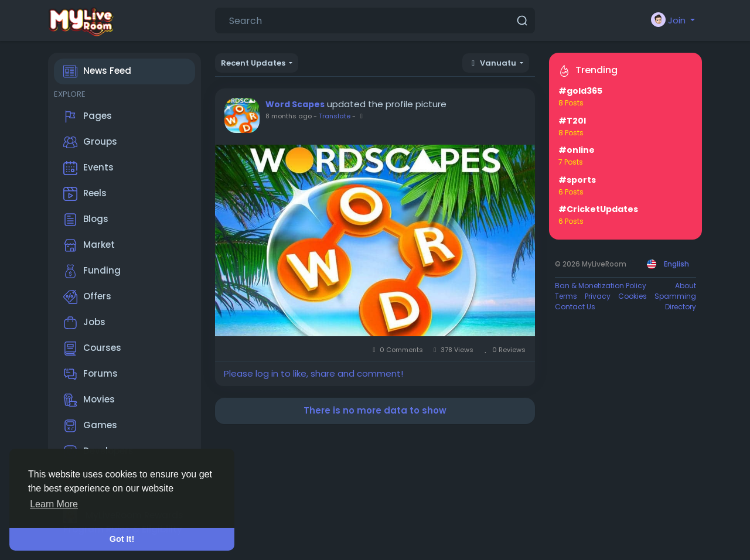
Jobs (84, 323)
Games (90, 426)
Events (88, 168)
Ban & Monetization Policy (601, 286)
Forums (91, 374)
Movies (89, 400)
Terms (566, 296)
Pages (88, 117)
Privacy (598, 296)
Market (89, 245)
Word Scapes (295, 104)
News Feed (97, 71)
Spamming (675, 296)
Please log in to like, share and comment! (313, 373)
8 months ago (289, 116)
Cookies (633, 296)
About (686, 286)
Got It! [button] (122, 539)
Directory (681, 307)
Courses (92, 349)
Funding (92, 271)
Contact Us (575, 307)
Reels (85, 194)
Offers (87, 297)
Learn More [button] (54, 504)
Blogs (86, 220)
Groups (90, 142)
